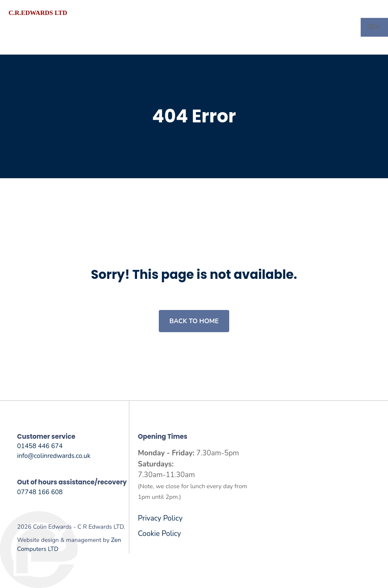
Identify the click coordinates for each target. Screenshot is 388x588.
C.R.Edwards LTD (38, 13)
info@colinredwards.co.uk (54, 456)
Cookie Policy (159, 534)
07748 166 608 (40, 492)
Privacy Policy (160, 518)
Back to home (194, 321)
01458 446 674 (40, 446)
